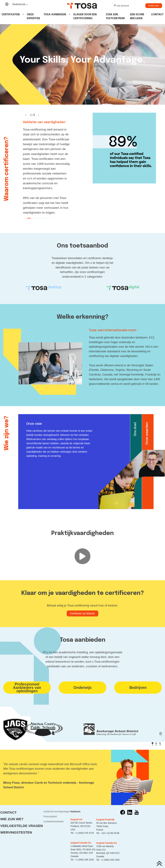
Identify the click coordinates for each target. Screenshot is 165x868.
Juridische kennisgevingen (57, 812)
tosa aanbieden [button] (55, 15)
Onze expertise (33, 16)
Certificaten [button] (11, 15)
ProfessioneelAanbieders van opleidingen (27, 688)
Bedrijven (138, 688)
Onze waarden (147, 433)
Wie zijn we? (12, 819)
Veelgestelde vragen (22, 826)
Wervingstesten (16, 832)
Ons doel (135, 429)
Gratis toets (154, 6)
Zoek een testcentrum (115, 16)
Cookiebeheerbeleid (53, 821)
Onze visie (34, 424)
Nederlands (19, 4)
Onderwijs (82, 688)
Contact (157, 15)
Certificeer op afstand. (83, 613)
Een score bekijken (137, 16)
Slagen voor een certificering (85, 16)
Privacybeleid (50, 816)
